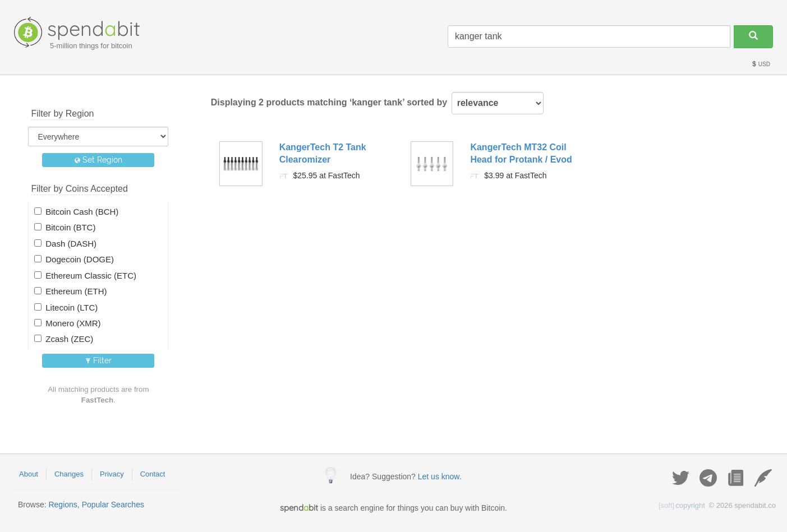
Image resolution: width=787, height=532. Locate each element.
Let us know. (440, 477)
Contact (153, 474)
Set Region (98, 160)
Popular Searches (113, 505)
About (29, 474)
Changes (69, 474)
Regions (63, 505)
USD (761, 64)
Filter (98, 360)
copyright (682, 505)
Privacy (112, 474)
